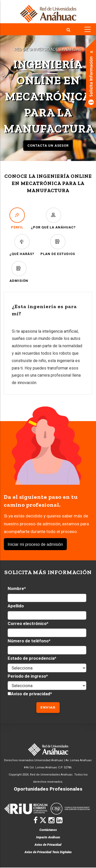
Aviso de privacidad (31, 694)
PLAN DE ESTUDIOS (58, 245)
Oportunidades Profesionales (48, 789)
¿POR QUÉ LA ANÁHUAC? (53, 218)
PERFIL (17, 218)
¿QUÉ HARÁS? (22, 245)
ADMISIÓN (19, 272)
